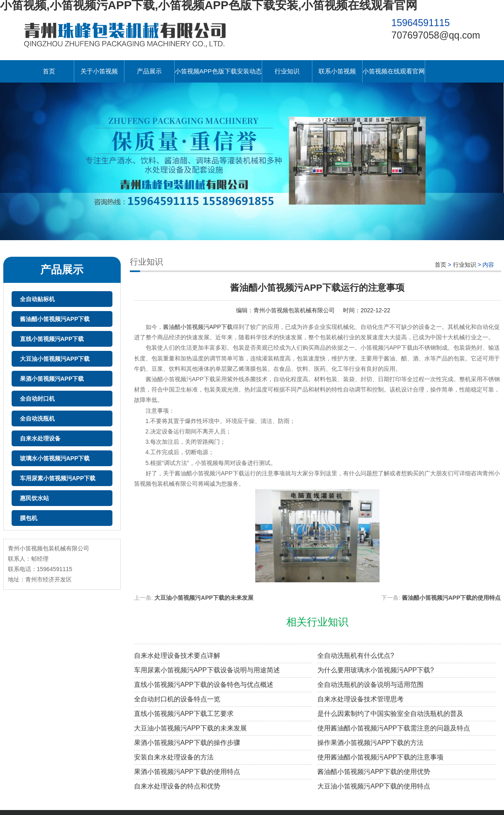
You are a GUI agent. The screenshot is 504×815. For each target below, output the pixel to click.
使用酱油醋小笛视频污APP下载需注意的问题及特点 (394, 728)
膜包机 (29, 518)
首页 (49, 71)
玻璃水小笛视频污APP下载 (55, 458)
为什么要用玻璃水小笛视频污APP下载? (376, 670)
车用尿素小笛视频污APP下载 (58, 478)
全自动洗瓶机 (37, 418)
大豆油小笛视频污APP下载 (55, 359)
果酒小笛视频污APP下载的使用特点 (187, 772)
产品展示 (149, 71)
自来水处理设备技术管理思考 (360, 699)
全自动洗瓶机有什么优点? (356, 656)
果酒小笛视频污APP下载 (52, 379)
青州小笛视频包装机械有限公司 (294, 310)
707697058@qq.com (436, 35)
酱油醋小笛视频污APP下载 (55, 319)
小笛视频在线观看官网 (394, 71)
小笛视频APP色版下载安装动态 (218, 71)
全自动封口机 (37, 399)
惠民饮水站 (34, 498)
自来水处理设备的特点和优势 (177, 786)
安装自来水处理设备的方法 (174, 757)
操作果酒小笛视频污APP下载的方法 (370, 743)
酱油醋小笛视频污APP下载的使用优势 (374, 772)
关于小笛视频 (99, 71)
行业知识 (287, 71)
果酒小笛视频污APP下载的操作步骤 (187, 743)
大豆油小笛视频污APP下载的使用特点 (374, 786)
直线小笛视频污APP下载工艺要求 (184, 714)
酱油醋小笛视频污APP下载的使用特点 (452, 598)
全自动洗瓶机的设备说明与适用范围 (370, 685)
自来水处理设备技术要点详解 (177, 656)
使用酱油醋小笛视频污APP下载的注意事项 (380, 757)
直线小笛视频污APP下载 (52, 339)
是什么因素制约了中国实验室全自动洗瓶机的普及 (390, 714)
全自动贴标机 (37, 299)
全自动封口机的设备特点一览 (177, 699)
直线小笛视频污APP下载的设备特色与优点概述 (204, 685)
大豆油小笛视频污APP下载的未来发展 (204, 598)
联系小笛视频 (337, 71)
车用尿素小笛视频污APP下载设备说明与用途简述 (207, 670)
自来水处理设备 (40, 438)
